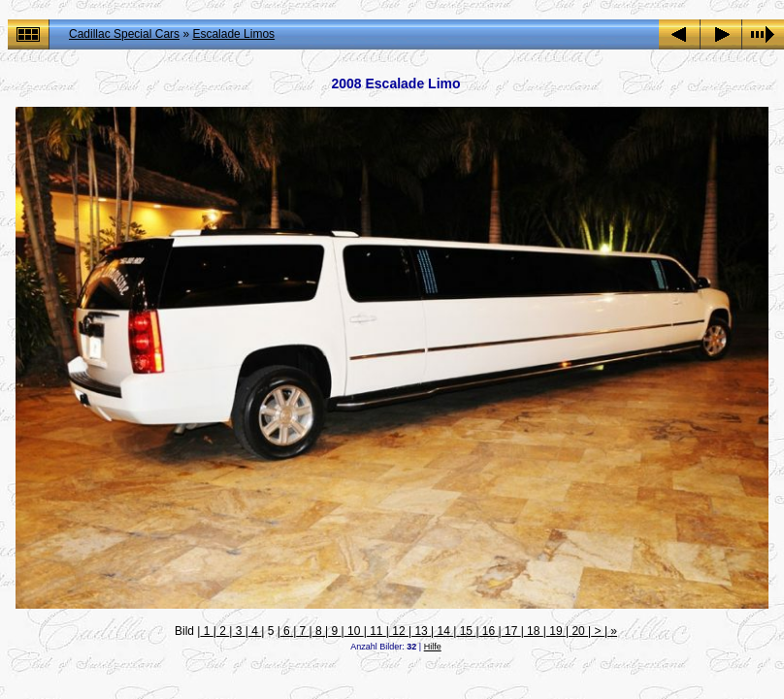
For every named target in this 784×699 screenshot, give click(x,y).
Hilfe (433, 647)
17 (511, 631)
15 (466, 631)
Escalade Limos (233, 34)
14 (443, 631)
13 (421, 631)
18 (534, 631)
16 (489, 631)
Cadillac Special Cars (124, 34)
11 (376, 631)
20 (578, 631)
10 (354, 631)
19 (556, 631)
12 (399, 631)
